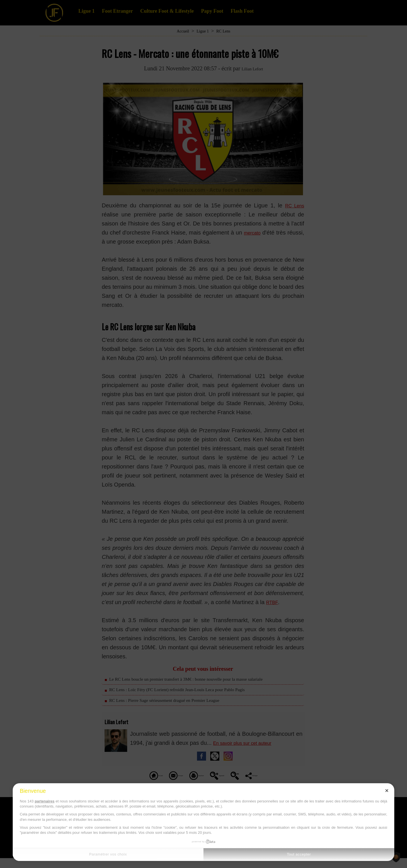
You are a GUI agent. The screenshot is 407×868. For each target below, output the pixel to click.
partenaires (45, 801)
